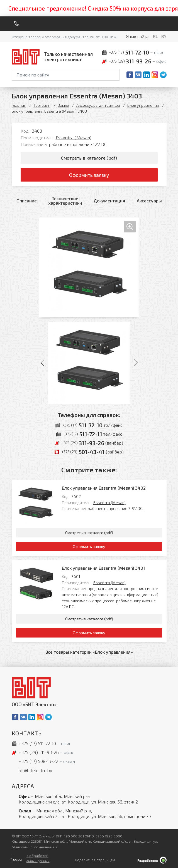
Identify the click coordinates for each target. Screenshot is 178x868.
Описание (27, 201)
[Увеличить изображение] (89, 267)
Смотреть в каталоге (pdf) (89, 158)
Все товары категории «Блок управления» (89, 652)
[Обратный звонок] (17, 24)
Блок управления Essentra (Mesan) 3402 (104, 488)
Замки (63, 105)
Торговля (42, 105)
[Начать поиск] (115, 75)
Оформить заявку (89, 175)
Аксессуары (149, 201)
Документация (109, 201)
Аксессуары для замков (98, 105)
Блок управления (143, 105)
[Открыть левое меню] (15, 860)
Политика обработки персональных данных (31, 858)
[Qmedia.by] (152, 860)
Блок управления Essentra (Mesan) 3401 (103, 568)
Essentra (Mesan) (74, 137)
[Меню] (164, 24)
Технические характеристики (65, 201)
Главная (19, 105)
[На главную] (53, 57)
